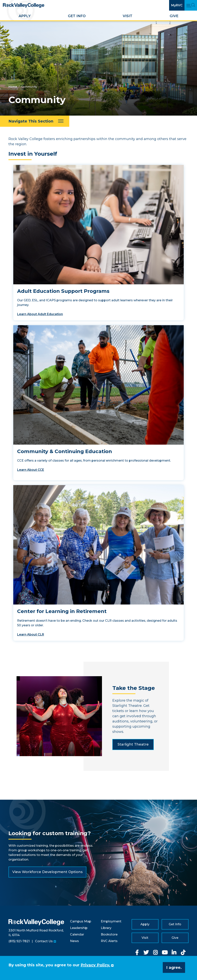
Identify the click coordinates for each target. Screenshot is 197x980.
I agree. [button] (174, 967)
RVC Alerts (109, 941)
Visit (128, 16)
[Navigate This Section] (35, 121)
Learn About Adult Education (40, 314)
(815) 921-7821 (19, 941)
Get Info (77, 16)
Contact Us (44, 941)
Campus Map (81, 921)
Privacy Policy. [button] (95, 965)
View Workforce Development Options (47, 872)
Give (174, 16)
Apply (25, 16)
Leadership (79, 928)
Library (106, 928)
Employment (111, 921)
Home (13, 87)
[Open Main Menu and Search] (191, 5)
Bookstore (109, 934)
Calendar (77, 934)
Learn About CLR (31, 634)
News (74, 941)
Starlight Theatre (133, 744)
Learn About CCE (31, 470)
